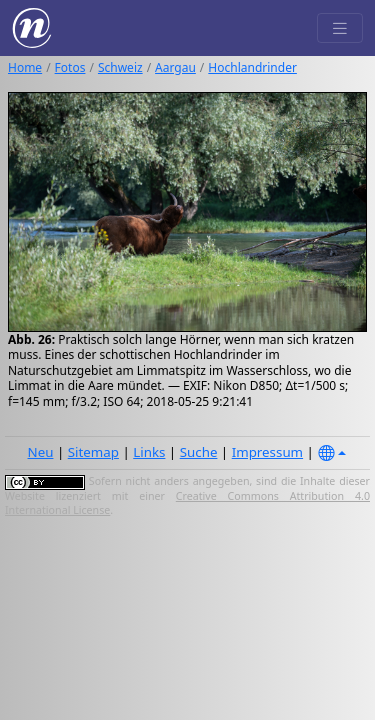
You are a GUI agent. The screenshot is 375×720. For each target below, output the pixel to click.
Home (25, 67)
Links (149, 452)
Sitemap (93, 452)
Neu (41, 452)
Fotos (70, 67)
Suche (199, 452)
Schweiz (120, 67)
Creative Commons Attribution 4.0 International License (187, 503)
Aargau (175, 67)
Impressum (267, 452)
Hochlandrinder (252, 67)
